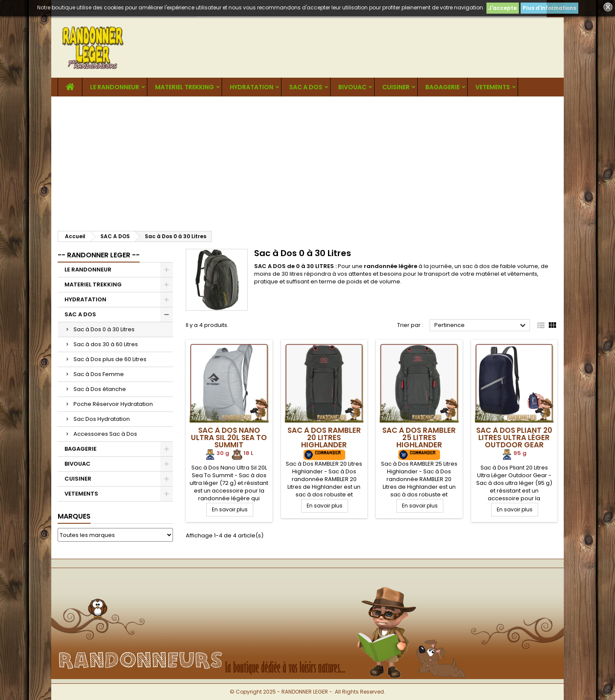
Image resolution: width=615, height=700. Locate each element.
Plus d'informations (549, 8)
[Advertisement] (307, 160)
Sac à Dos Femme (99, 374)
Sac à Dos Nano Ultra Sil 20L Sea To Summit (229, 437)
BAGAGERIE (442, 87)
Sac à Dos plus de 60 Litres (110, 359)
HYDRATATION (252, 87)
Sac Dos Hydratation (102, 419)
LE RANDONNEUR (115, 87)
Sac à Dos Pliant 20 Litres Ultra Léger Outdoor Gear (514, 437)
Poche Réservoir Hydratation (113, 404)
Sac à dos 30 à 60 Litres (106, 344)
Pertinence (481, 326)
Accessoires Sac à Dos (105, 434)
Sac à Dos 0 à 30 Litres (104, 329)
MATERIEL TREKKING (184, 87)
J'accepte (503, 8)
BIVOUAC (352, 87)
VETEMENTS (493, 87)
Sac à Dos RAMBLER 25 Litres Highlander (419, 437)
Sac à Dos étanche (100, 389)
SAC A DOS (306, 87)
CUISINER (396, 87)
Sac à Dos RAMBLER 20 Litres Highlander (324, 437)
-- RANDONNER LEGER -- (99, 255)
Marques (74, 516)
